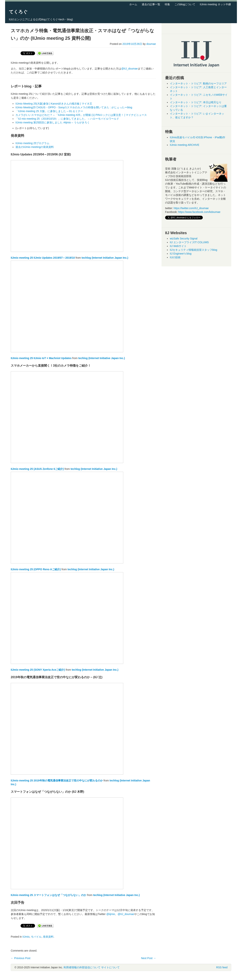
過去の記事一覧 (151, 4)
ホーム (133, 4)
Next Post (148, 958)
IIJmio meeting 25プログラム (33, 143)
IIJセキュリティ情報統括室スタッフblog (193, 250)
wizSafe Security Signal (184, 239)
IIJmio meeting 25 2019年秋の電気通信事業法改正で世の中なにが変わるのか (57, 780)
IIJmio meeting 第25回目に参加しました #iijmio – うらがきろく (53, 122)
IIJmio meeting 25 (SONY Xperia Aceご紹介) (38, 670)
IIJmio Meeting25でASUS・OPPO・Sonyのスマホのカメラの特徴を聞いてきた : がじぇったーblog (74, 107)
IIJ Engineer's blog (181, 254)
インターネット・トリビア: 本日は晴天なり (196, 102)
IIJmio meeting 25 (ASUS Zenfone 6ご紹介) (37, 469)
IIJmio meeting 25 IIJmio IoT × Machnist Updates (41, 358)
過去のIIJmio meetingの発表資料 (35, 147)
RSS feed (222, 967)
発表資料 (48, 937)
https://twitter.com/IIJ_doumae (191, 208)
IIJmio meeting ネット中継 (215, 4)
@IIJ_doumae (129, 69)
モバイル (36, 937)
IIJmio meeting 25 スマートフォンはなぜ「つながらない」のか (49, 895)
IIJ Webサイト (178, 246)
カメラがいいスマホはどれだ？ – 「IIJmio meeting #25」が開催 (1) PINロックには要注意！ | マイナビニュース (81, 115)
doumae (151, 44)
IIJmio (26, 937)
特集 (167, 4)
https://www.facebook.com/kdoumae (199, 212)
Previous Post (21, 958)
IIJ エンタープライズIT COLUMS (189, 242)
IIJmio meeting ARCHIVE (185, 145)
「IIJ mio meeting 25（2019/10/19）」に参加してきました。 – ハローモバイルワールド (67, 119)
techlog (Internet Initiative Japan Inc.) (105, 258)
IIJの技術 (175, 257)
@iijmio (111, 914)
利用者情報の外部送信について (82, 967)
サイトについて (110, 967)
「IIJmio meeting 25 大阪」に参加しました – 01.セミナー (49, 111)
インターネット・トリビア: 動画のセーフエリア (198, 83)
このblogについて (185, 4)
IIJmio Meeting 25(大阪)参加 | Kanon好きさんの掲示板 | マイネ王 (54, 104)
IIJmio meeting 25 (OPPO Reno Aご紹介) (36, 569)
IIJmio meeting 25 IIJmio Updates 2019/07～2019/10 (43, 258)
